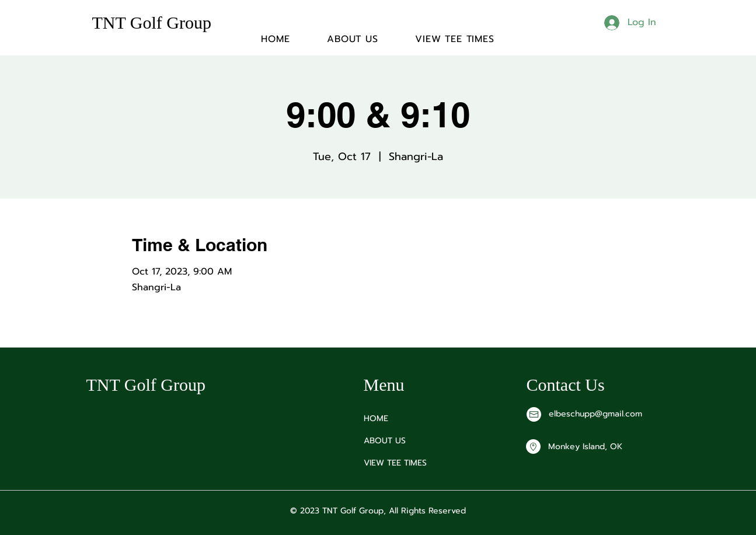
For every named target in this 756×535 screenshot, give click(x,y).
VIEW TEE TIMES (395, 463)
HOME (376, 418)
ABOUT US (385, 441)
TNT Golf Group (152, 22)
